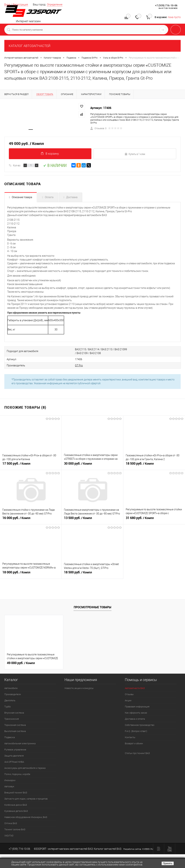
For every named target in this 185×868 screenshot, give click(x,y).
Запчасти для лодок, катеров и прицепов (26, 799)
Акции (128, 700)
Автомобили (11, 688)
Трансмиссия (12, 719)
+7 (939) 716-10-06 (166, 5)
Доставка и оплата (135, 719)
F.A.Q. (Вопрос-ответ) (136, 731)
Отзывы (129, 694)
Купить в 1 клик (135, 154)
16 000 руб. (31, 519)
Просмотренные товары (92, 607)
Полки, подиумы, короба (17, 774)
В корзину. (50, 154)
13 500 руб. (92, 519)
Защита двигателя (14, 756)
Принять (168, 863)
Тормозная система (15, 725)
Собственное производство (140, 725)
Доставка (72, 197)
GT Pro (79, 365)
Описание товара (22, 197)
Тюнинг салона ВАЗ (15, 829)
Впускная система (14, 713)
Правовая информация (137, 707)
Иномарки (10, 780)
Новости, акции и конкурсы (79, 688)
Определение (55, 5)
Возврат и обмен (134, 743)
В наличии (55, 165)
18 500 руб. (154, 465)
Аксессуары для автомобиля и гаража (25, 768)
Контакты (130, 737)
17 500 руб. (31, 465)
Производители (13, 694)
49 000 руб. (21, 663)
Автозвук (9, 786)
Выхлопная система (15, 731)
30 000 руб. (92, 465)
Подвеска (10, 737)
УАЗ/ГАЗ (9, 836)
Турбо (7, 707)
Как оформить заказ (136, 713)
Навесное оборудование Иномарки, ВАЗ (26, 817)
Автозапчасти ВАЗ (135, 688)
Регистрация (20, 5)
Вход (7, 5)
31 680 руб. (154, 519)
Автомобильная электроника (20, 743)
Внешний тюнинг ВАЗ (16, 793)
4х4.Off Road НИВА (14, 762)
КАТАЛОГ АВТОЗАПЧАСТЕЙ (30, 46)
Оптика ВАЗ (11, 823)
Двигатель (10, 700)
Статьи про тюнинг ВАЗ (137, 753)
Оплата (49, 197)
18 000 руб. (31, 574)
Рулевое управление (15, 750)
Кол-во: (17, 165)
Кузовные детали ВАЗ (16, 811)
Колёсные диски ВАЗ (16, 805)
